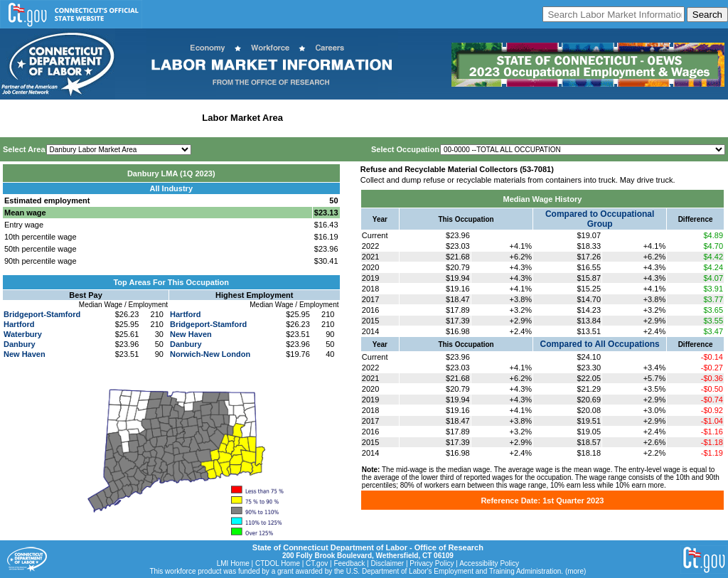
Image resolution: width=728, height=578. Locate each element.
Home (17, 118)
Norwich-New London (210, 354)
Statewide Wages (74, 118)
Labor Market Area (242, 118)
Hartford (19, 324)
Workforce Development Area (352, 118)
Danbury (20, 344)
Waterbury (23, 334)
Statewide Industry (155, 118)
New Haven (25, 354)
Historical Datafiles (459, 118)
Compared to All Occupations (600, 344)
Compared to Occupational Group (600, 219)
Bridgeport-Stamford (42, 314)
